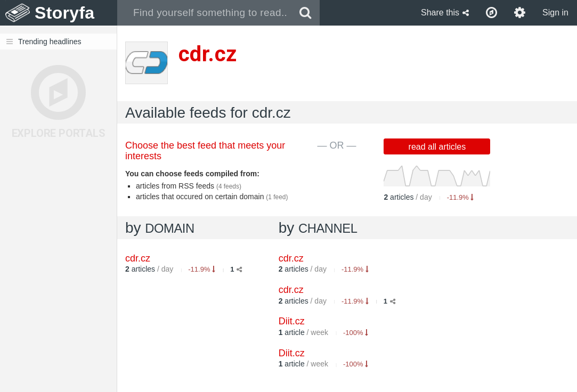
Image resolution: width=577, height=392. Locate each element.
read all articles (437, 147)
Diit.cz (292, 321)
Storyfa (65, 13)
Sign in (555, 13)
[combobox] (204, 13)
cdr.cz (291, 258)
